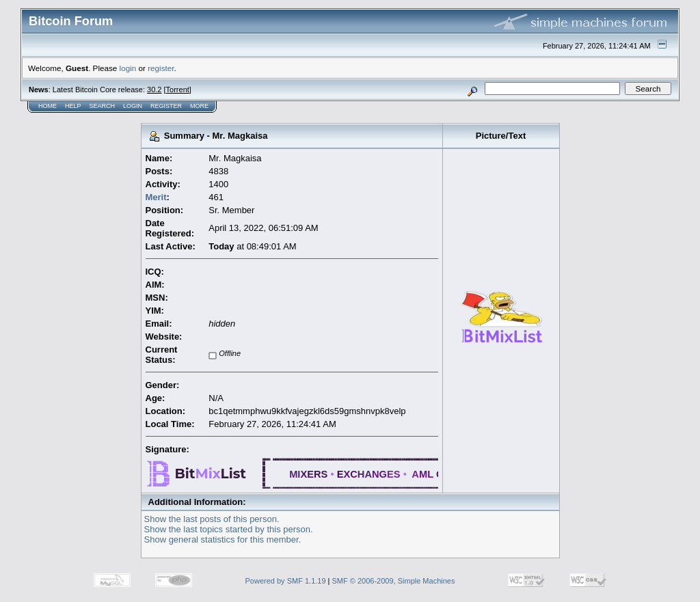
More (199, 106)
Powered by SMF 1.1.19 (286, 581)
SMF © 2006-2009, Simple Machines (394, 581)
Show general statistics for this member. (223, 539)
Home (48, 106)
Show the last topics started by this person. (229, 529)
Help (73, 106)
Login (133, 106)
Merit (156, 197)
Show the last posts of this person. (212, 519)
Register (166, 106)
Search (103, 106)
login (128, 68)
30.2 (154, 90)
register (161, 68)
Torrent (178, 90)
